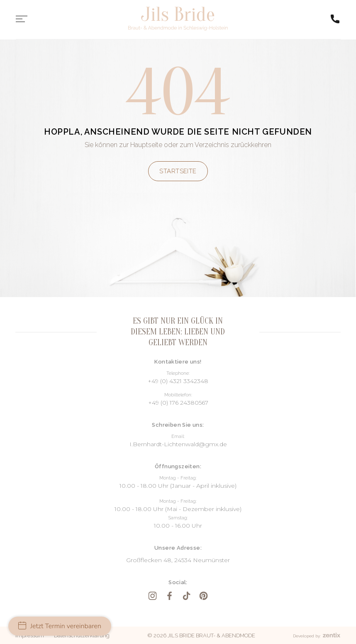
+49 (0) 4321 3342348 (178, 381)
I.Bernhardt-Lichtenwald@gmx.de (178, 444)
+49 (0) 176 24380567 (178, 403)
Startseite (178, 171)
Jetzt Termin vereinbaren (60, 626)
